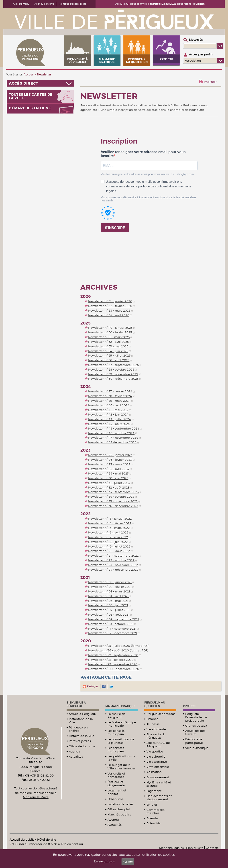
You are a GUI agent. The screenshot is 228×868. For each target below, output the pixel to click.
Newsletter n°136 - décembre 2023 (113, 506)
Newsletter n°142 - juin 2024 (108, 414)
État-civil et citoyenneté (116, 784)
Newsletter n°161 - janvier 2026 (110, 301)
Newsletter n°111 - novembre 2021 (112, 629)
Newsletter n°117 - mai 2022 (108, 537)
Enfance (152, 719)
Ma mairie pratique (120, 706)
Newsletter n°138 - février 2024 (110, 396)
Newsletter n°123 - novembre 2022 (113, 565)
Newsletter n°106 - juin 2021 (108, 605)
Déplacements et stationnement (159, 798)
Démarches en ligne (30, 108)
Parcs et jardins (80, 741)
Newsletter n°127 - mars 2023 (109, 464)
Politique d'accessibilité (72, 4)
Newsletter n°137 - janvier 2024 (110, 391)
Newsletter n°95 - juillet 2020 (109, 646)
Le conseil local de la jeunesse (121, 741)
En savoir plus (104, 861)
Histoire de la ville (81, 736)
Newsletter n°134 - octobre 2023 (111, 497)
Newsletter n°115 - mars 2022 (109, 528)
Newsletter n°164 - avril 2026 (109, 315)
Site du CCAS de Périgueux (158, 744)
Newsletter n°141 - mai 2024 (108, 410)
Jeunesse (153, 724)
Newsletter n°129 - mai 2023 (108, 473)
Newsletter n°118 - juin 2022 (108, 542)
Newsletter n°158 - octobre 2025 (111, 369)
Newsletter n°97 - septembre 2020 (113, 655)
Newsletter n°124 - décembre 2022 (113, 570)
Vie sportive (155, 751)
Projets (189, 706)
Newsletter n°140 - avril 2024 (109, 405)
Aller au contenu (44, 4)
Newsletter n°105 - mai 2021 (108, 601)
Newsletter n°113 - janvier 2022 (110, 519)
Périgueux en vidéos (161, 714)
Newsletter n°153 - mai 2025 (108, 346)
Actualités (76, 756)
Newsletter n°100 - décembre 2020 (114, 669)
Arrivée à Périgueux (83, 714)
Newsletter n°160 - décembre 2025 (113, 379)
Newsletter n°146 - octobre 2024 (111, 433)
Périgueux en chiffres (78, 729)
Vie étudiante (156, 729)
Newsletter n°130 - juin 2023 (108, 478)
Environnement (158, 777)
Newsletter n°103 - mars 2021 (109, 591)
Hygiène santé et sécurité (159, 784)
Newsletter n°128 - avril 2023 (109, 469)
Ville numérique (197, 748)
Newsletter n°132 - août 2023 (109, 487)
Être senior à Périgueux (156, 736)
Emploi (152, 805)
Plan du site (195, 848)
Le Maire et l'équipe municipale (122, 724)
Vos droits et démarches (116, 775)
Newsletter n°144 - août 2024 (109, 424)
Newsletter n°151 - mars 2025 (109, 337)
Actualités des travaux (195, 732)
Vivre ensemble (158, 767)
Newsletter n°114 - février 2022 (110, 523)
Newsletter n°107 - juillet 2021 (109, 610)
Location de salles (120, 804)
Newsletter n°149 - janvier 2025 (110, 328)
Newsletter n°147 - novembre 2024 (113, 438)
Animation (154, 772)
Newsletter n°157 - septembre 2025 (113, 365)
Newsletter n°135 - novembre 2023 (113, 501)
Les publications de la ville (121, 758)
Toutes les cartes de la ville (31, 96)
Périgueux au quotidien (155, 704)
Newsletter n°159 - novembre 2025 (113, 374)
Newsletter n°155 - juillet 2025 (109, 355)
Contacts (212, 848)
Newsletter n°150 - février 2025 (110, 332)
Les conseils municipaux (116, 732)
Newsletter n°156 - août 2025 (109, 360)
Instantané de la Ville (81, 721)
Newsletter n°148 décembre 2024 (112, 442)
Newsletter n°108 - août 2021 (109, 614)
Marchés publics (119, 814)
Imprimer (210, 82)
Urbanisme (116, 799)
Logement (154, 791)
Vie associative (157, 762)
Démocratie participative (194, 741)
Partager (90, 686)
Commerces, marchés (156, 811)
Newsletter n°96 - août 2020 (109, 650)
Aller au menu (21, 4)
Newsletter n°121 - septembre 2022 (113, 556)
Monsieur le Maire (36, 797)
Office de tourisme (82, 746)
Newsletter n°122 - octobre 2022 (111, 560)
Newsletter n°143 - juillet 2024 (110, 419)
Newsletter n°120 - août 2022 (109, 551)
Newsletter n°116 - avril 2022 (108, 532)
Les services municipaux (116, 749)
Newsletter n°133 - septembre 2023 (113, 492)
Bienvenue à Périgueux (76, 704)
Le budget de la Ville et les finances (122, 766)
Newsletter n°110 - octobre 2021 (111, 624)
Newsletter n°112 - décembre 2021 (113, 633)
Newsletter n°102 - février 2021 (110, 587)
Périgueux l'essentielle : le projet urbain (196, 717)
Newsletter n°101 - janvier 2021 (110, 582)
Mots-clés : (196, 40)
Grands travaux (196, 726)
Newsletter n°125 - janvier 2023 (110, 455)
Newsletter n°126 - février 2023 (110, 460)
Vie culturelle (156, 756)
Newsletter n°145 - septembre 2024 (114, 428)
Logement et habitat (117, 792)
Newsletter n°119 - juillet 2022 (109, 546)
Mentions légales (171, 848)
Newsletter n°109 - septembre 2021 (114, 619)
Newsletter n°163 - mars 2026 (109, 310)
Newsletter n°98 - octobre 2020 (111, 660)
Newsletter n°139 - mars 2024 (109, 401)
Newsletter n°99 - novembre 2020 (113, 664)
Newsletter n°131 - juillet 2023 (109, 483)
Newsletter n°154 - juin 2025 (108, 351)
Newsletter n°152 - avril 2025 (108, 342)
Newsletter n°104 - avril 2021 (108, 596)
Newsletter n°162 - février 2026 (110, 306)
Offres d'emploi (119, 809)
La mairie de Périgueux (117, 715)
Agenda (74, 751)
